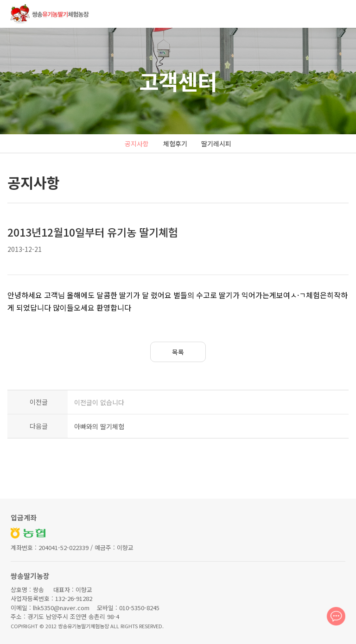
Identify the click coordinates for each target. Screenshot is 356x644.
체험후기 (175, 144)
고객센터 (178, 81)
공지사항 (137, 144)
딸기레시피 (216, 144)
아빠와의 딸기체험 (99, 426)
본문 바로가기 (0, 0)
